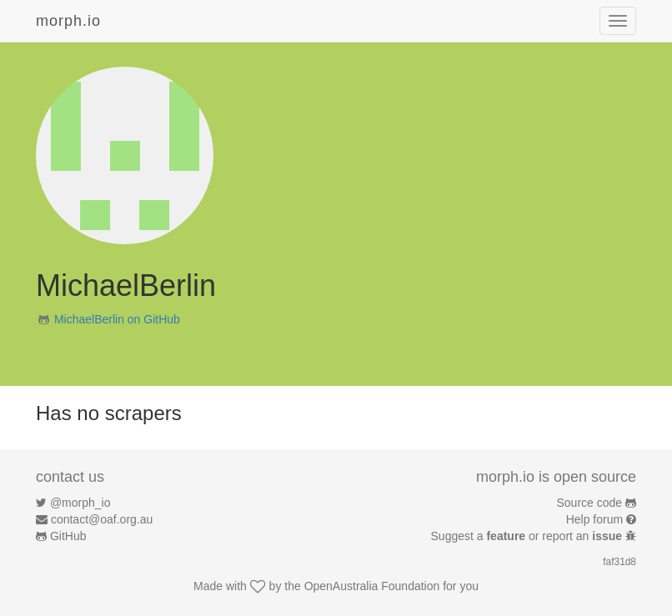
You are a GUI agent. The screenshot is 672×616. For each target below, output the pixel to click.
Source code (590, 503)
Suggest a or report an (528, 536)
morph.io (68, 21)
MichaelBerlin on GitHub (117, 319)
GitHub (68, 536)
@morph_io (80, 503)
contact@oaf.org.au (102, 519)
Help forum (594, 519)
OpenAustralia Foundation (372, 586)
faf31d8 (619, 562)
